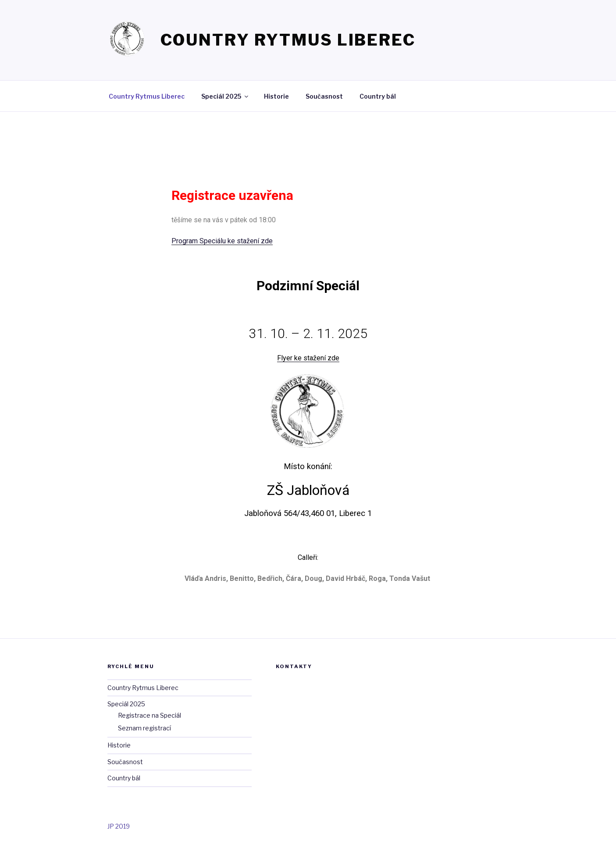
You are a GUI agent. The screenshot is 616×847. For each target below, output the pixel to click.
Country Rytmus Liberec (288, 40)
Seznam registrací (144, 728)
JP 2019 (119, 826)
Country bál (378, 96)
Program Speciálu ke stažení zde (222, 241)
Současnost (324, 96)
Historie (276, 96)
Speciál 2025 (225, 96)
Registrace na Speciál (150, 715)
